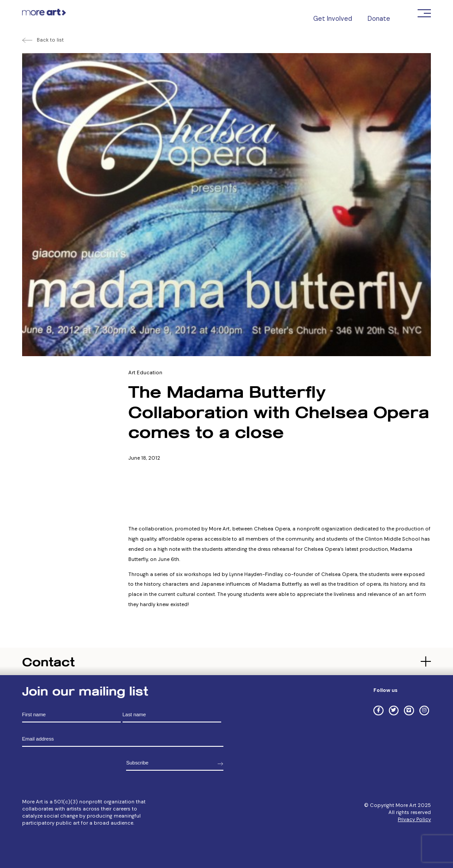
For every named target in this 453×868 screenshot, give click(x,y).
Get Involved (333, 19)
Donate (379, 19)
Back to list (50, 40)
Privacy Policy (414, 820)
